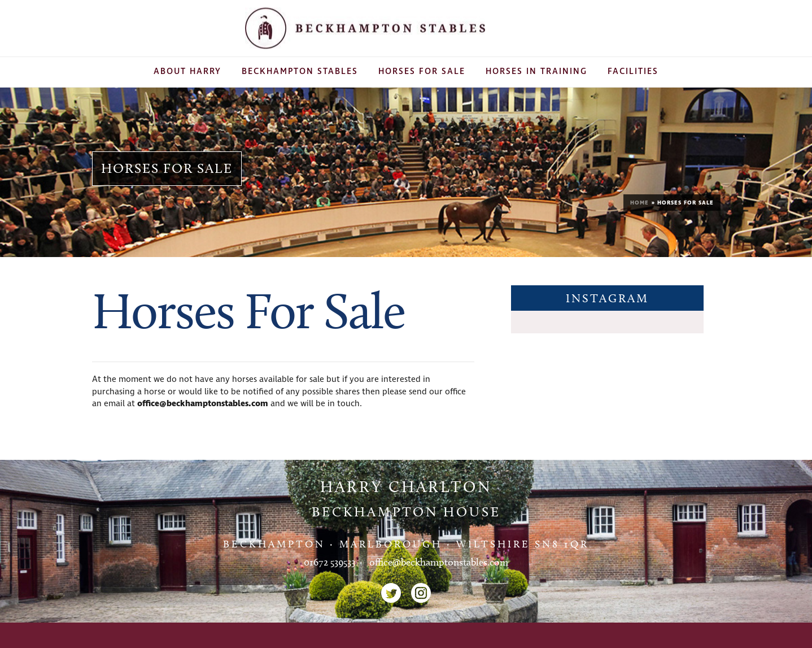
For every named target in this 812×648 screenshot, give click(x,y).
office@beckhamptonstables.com (203, 404)
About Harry (187, 71)
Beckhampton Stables (300, 71)
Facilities (633, 71)
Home (639, 203)
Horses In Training (536, 71)
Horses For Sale (422, 71)
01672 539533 (329, 562)
